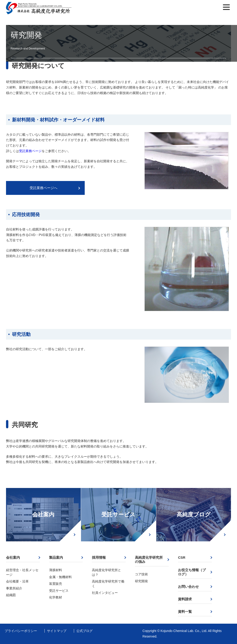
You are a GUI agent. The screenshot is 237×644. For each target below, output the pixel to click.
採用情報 (99, 557)
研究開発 (141, 581)
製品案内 (56, 557)
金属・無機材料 (60, 577)
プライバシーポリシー (21, 631)
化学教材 (56, 597)
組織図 (11, 595)
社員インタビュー (105, 593)
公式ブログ (84, 631)
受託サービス (118, 514)
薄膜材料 (56, 570)
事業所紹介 (14, 588)
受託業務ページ (30, 151)
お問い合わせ (188, 587)
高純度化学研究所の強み (149, 560)
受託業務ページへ (44, 188)
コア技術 (141, 574)
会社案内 (43, 514)
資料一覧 (185, 612)
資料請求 (185, 599)
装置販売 (56, 584)
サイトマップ (57, 631)
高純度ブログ (194, 514)
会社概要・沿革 (17, 581)
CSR (182, 557)
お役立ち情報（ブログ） (192, 572)
